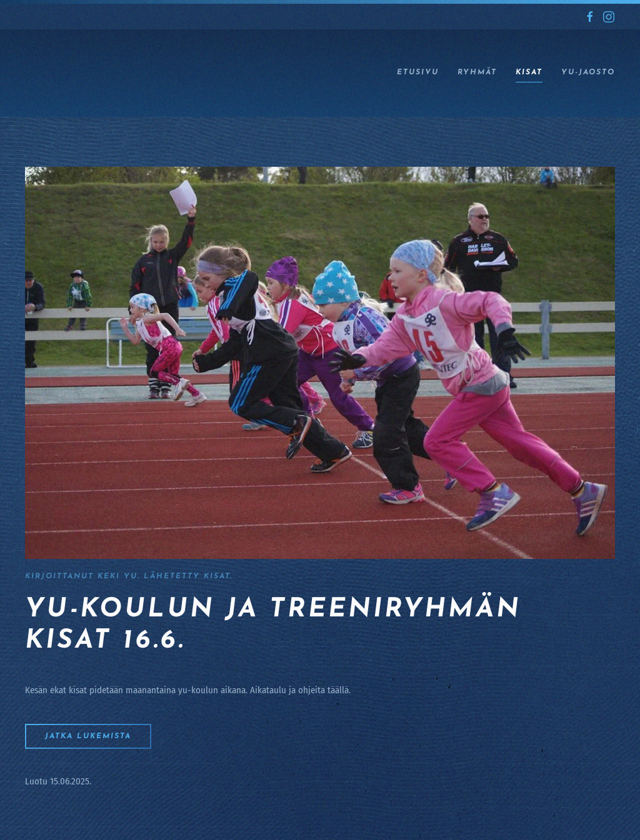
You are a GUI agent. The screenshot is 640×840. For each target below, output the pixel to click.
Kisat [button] (529, 72)
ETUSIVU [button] (418, 72)
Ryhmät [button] (477, 72)
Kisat (217, 576)
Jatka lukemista (88, 736)
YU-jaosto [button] (588, 72)
